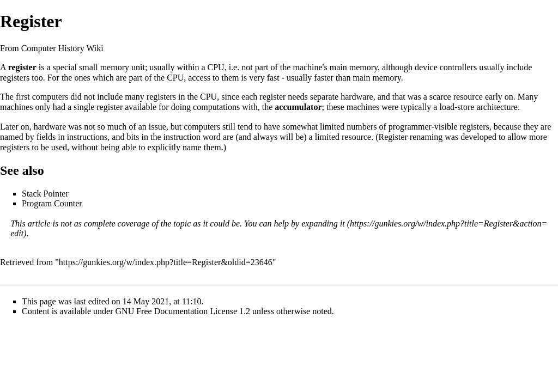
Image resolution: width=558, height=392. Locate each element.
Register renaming (411, 137)
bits (133, 137)
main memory (354, 67)
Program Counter (52, 203)
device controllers (446, 67)
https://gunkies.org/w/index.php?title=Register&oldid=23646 (166, 262)
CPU (216, 67)
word (212, 137)
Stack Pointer (45, 194)
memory (115, 67)
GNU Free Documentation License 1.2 (183, 311)
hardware (357, 97)
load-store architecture (478, 107)
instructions (87, 137)
